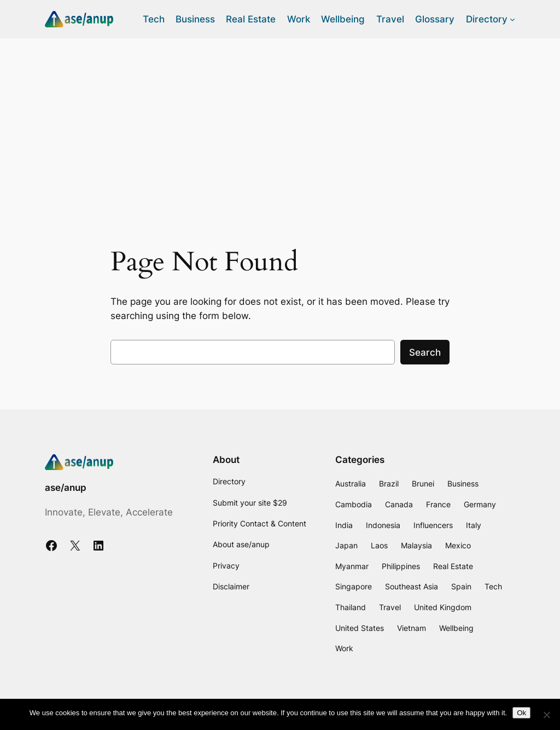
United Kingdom (443, 607)
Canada (399, 504)
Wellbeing (456, 628)
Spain (461, 586)
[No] (546, 715)
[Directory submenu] (512, 19)
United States (360, 628)
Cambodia (354, 504)
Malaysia (416, 545)
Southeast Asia (412, 586)
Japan (346, 545)
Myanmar (352, 566)
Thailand (351, 607)
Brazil (389, 483)
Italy (474, 525)
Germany (480, 504)
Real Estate (453, 566)
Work (344, 648)
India (344, 525)
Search (425, 352)
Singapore (354, 586)
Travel (390, 607)
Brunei (423, 483)
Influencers (433, 525)
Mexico (458, 545)
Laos (379, 545)
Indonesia (383, 525)
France (438, 504)
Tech (493, 586)
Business (463, 483)
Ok (521, 713)
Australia (351, 483)
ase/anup (66, 488)
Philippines (401, 566)
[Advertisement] (280, 125)
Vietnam (412, 628)
